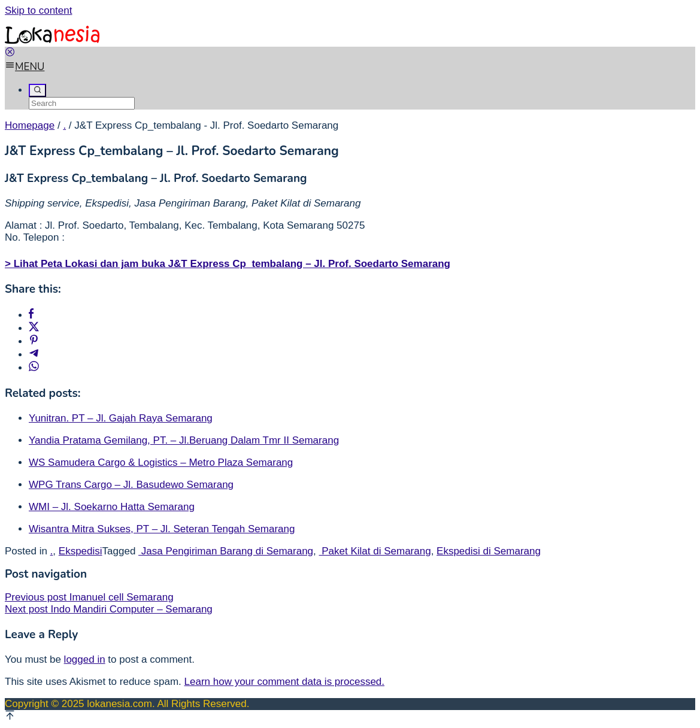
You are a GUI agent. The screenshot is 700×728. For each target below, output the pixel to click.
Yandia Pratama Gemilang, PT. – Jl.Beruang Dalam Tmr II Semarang (184, 440)
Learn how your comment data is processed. (285, 682)
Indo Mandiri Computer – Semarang (109, 609)
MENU (25, 67)
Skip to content (38, 10)
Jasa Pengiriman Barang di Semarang (226, 551)
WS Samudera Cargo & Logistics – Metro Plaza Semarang (161, 462)
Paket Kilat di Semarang (375, 551)
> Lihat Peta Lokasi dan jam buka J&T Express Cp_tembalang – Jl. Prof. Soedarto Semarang (228, 264)
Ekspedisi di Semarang (489, 551)
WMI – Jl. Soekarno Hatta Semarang (112, 507)
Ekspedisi (81, 551)
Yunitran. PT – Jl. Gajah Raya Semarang (121, 418)
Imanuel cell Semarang (89, 597)
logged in (85, 659)
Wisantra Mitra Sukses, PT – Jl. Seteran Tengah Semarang (162, 529)
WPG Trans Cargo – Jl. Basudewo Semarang (131, 485)
